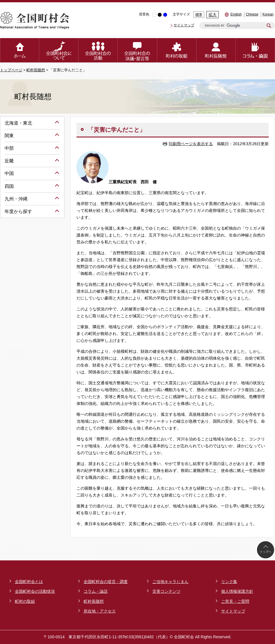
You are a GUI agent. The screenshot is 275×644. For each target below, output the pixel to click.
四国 (9, 186)
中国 (9, 173)
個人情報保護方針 (237, 591)
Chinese (252, 14)
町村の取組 (25, 601)
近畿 (9, 161)
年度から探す (18, 211)
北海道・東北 (18, 123)
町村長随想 (36, 70)
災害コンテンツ (166, 591)
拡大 (213, 15)
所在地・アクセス (100, 611)
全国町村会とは (29, 582)
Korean (268, 14)
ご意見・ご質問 (235, 601)
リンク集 (229, 582)
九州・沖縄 (16, 199)
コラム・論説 (96, 591)
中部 (9, 148)
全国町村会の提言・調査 (106, 582)
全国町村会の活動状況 (35, 591)
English (236, 14)
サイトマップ (184, 25)
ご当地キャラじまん (170, 582)
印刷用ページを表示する (191, 144)
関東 (9, 136)
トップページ (11, 70)
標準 (199, 15)
